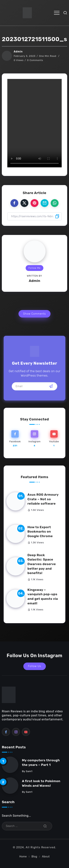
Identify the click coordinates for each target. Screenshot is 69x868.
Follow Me (34, 268)
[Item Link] (16, 501)
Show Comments (35, 314)
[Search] (27, 826)
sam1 (29, 771)
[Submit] (45, 826)
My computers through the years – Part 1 (41, 762)
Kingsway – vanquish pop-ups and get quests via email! (43, 597)
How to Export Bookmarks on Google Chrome (40, 532)
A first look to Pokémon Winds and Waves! (41, 783)
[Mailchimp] (51, 386)
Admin (18, 52)
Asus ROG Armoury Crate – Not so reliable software (43, 499)
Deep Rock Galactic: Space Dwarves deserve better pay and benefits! (42, 564)
